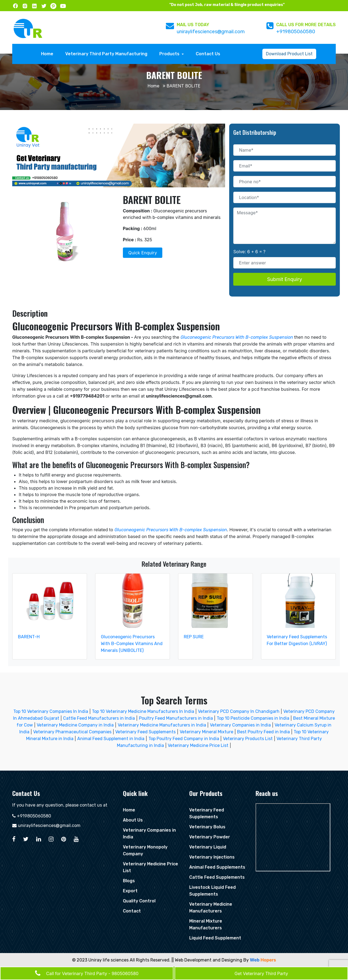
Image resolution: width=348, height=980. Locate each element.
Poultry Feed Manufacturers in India (176, 718)
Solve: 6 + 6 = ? (249, 252)
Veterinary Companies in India (240, 725)
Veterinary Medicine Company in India (75, 725)
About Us (133, 820)
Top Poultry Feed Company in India (184, 739)
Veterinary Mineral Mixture (206, 732)
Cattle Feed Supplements (217, 877)
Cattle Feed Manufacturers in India (99, 718)
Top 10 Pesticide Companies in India (253, 718)
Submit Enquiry (285, 279)
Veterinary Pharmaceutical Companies (72, 732)
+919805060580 (296, 32)
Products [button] (170, 54)
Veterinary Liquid (208, 847)
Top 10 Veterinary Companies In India (51, 711)
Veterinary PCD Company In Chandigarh (239, 711)
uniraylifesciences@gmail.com (211, 32)
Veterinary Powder (210, 837)
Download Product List (289, 54)
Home (49, 53)
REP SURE (194, 637)
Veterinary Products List (248, 739)
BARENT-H (29, 637)
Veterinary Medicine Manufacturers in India (162, 725)
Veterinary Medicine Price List (198, 745)
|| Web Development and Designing (207, 960)
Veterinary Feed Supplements (145, 732)
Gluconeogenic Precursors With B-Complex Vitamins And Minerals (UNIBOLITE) (132, 644)
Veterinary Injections (212, 857)
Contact (132, 911)
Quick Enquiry (143, 253)
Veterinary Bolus (207, 827)
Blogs (129, 881)
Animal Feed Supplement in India (111, 739)
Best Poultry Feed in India (263, 732)
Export (130, 891)
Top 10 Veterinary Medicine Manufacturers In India (144, 711)
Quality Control (139, 901)
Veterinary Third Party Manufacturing (106, 54)
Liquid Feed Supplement (215, 938)
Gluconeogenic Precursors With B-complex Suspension (237, 337)
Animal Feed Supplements (217, 867)
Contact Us (208, 54)
